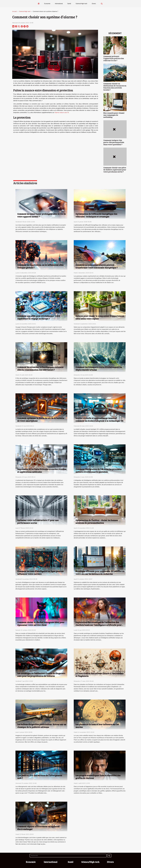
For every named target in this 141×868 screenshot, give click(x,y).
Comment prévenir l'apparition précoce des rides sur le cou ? (114, 58)
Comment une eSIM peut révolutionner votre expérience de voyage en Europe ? (39, 317)
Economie (47, 4)
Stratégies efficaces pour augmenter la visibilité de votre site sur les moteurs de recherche (100, 573)
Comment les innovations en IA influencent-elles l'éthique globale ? (40, 266)
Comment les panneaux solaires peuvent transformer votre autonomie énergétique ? (97, 266)
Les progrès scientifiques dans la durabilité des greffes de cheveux (98, 777)
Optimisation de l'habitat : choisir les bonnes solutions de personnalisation (97, 521)
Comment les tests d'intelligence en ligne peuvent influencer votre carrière (40, 573)
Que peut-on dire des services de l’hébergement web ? (40, 777)
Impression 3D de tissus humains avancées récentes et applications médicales (42, 470)
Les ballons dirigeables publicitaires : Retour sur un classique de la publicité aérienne (42, 726)
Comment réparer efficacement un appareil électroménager (38, 828)
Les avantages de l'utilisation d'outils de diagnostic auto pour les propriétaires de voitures (41, 675)
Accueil (14, 11)
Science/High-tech (81, 4)
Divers (94, 4)
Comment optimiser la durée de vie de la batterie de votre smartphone (41, 419)
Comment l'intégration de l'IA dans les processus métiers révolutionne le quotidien (99, 470)
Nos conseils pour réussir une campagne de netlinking (114, 115)
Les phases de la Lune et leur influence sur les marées (97, 726)
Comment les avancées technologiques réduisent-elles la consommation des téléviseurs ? (41, 368)
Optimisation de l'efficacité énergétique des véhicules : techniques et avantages (96, 215)
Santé (69, 4)
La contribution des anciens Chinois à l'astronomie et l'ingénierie (100, 675)
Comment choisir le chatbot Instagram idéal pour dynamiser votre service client (41, 624)
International (59, 4)
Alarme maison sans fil (62, 113)
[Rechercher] (68, 856)
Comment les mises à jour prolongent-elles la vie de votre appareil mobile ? (42, 215)
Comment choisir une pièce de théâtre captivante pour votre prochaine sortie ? (115, 170)
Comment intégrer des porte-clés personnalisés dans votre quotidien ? (114, 142)
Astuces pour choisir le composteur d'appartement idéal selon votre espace (100, 317)
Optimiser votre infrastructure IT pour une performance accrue (38, 521)
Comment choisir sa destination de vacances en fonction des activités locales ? (115, 87)
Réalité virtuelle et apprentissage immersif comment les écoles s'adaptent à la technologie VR (99, 419)
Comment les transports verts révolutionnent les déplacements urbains (99, 368)
